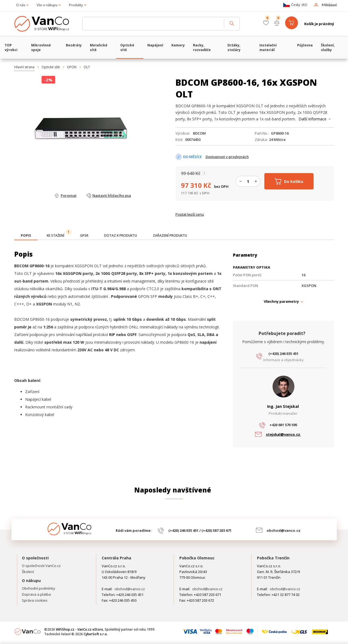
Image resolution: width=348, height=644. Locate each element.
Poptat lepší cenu (190, 214)
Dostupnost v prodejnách (227, 157)
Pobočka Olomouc (197, 558)
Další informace (312, 119)
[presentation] (26, 236)
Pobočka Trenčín (273, 558)
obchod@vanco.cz (283, 530)
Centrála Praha (116, 558)
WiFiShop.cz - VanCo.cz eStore (46, 24)
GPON (72, 67)
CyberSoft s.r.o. (96, 634)
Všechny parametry (281, 301)
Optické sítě (51, 67)
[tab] (26, 236)
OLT (87, 67)
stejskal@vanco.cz (283, 434)
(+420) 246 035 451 (283, 354)
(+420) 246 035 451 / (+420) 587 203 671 (200, 530)
